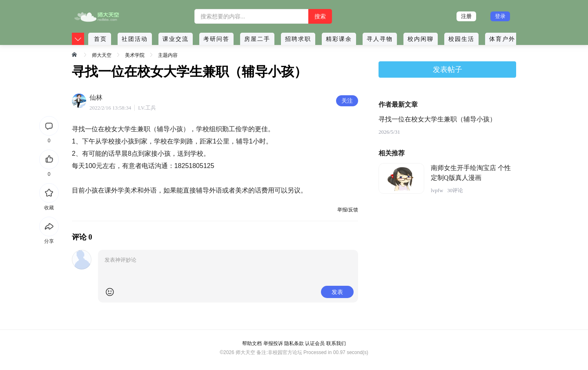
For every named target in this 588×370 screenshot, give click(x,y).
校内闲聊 (421, 39)
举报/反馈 (348, 210)
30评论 (455, 190)
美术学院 (135, 55)
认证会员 (315, 343)
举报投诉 (273, 343)
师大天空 (102, 55)
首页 (100, 39)
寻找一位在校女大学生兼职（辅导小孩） (437, 119)
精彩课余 (339, 39)
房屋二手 (257, 39)
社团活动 (135, 39)
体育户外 (502, 39)
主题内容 (168, 55)
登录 (500, 16)
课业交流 (176, 39)
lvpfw (437, 190)
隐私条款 (294, 343)
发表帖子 (448, 70)
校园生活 (461, 39)
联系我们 (336, 343)
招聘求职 (298, 39)
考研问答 (216, 39)
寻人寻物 (380, 39)
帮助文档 (252, 343)
